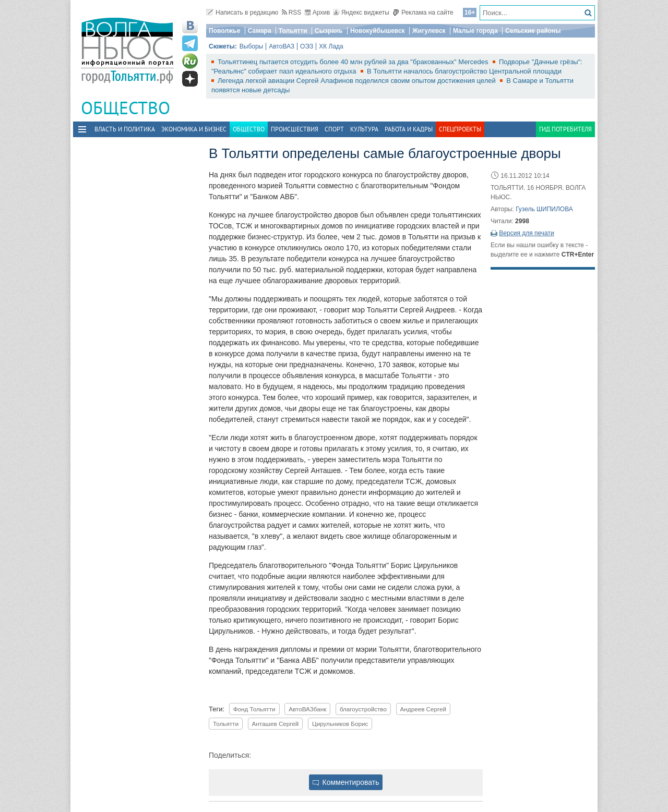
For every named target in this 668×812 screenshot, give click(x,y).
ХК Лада (331, 46)
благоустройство (363, 709)
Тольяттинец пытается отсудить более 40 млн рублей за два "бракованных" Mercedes (354, 62)
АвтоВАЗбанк (307, 709)
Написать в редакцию (242, 13)
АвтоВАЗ (282, 46)
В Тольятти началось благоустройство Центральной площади (464, 71)
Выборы (251, 46)
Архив (318, 13)
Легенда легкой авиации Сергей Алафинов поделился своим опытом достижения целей (357, 81)
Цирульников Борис (340, 724)
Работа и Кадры (409, 129)
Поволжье (224, 31)
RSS (292, 13)
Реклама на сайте (423, 13)
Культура (364, 129)
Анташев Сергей (276, 724)
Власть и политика (125, 129)
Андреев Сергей (424, 709)
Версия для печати (526, 233)
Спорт (334, 129)
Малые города (475, 31)
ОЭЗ (307, 46)
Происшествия (295, 129)
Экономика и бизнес (194, 129)
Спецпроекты (460, 129)
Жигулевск (429, 31)
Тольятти (293, 31)
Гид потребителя (565, 129)
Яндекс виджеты (361, 13)
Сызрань (329, 31)
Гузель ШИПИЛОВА (544, 209)
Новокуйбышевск (378, 31)
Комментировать (346, 782)
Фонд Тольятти (254, 709)
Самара (260, 31)
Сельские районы (533, 31)
